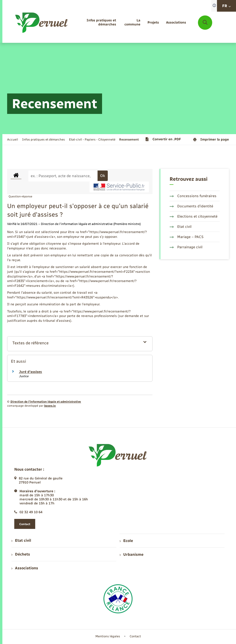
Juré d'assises (30, 372)
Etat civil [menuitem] (21, 540)
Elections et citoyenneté (194, 216)
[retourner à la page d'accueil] (42, 23)
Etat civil (181, 227)
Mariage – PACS (187, 237)
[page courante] (129, 139)
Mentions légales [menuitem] (108, 636)
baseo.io (50, 406)
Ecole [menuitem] (126, 541)
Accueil (13, 139)
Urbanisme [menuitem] (132, 554)
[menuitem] (96, 23)
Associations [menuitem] (25, 568)
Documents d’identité (191, 206)
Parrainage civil (186, 247)
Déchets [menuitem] (21, 554)
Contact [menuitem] (135, 636)
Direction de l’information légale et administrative (46, 402)
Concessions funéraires (193, 196)
